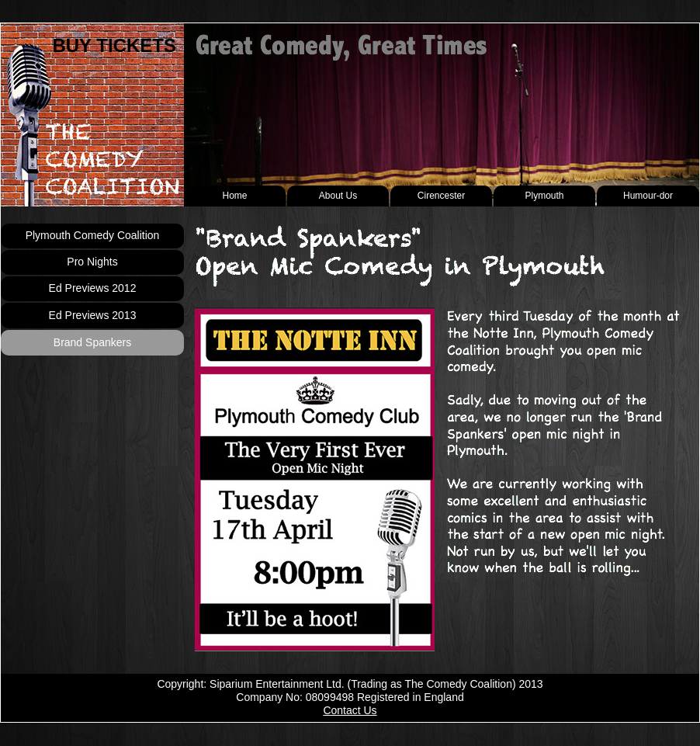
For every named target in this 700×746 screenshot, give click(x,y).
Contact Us (350, 710)
